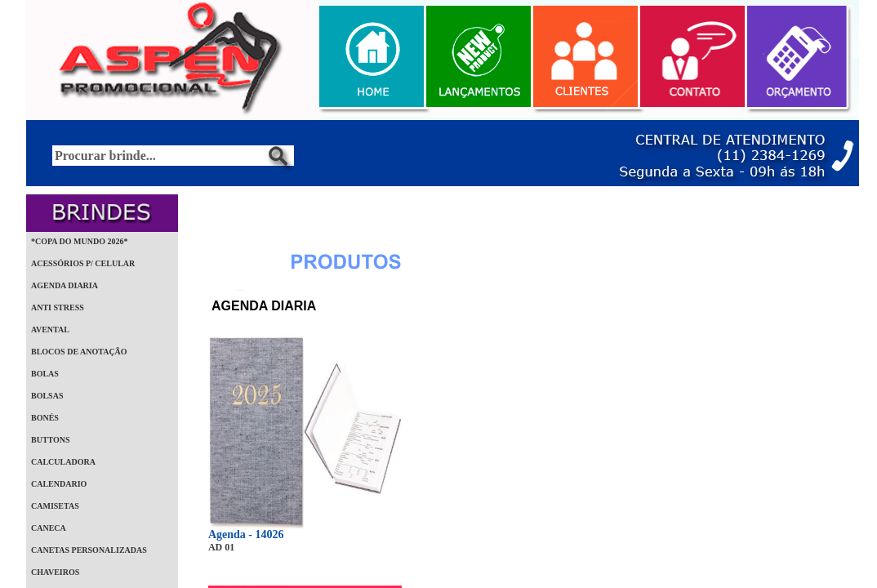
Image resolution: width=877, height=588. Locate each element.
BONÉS (45, 418)
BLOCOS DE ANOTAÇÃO (79, 352)
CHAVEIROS (55, 572)
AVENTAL (50, 330)
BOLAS (45, 374)
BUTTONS (51, 440)
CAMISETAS (55, 506)
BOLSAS (47, 396)
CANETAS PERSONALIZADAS (89, 550)
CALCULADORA (63, 462)
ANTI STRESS (58, 307)
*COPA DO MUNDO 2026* (79, 241)
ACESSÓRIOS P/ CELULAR (83, 263)
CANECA (49, 528)
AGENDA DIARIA (65, 285)
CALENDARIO (59, 484)
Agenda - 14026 (246, 535)
